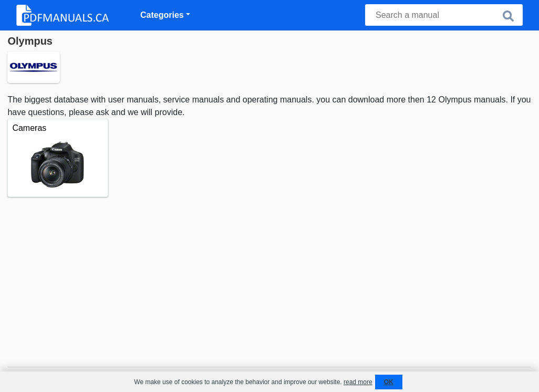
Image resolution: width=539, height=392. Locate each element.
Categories (162, 15)
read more (358, 382)
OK (389, 382)
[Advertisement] (269, 276)
